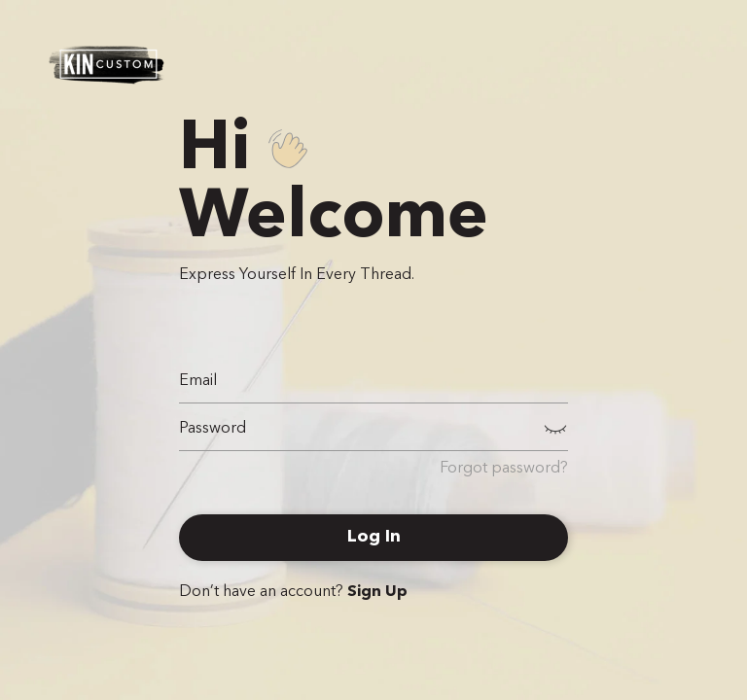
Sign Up (377, 592)
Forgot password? (504, 469)
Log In (374, 537)
